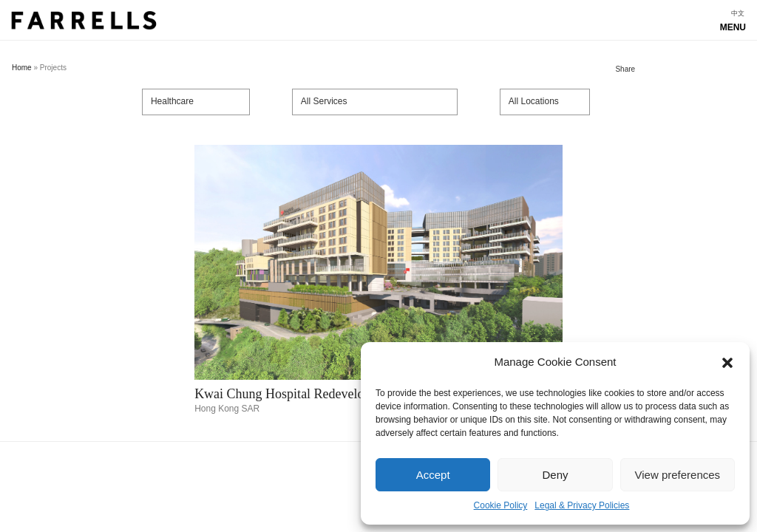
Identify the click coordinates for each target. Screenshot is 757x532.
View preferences (678, 475)
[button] (727, 363)
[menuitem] (738, 14)
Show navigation (378, 24)
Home (22, 68)
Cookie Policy (501, 505)
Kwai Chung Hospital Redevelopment (296, 394)
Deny (555, 475)
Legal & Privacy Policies (582, 505)
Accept (433, 475)
